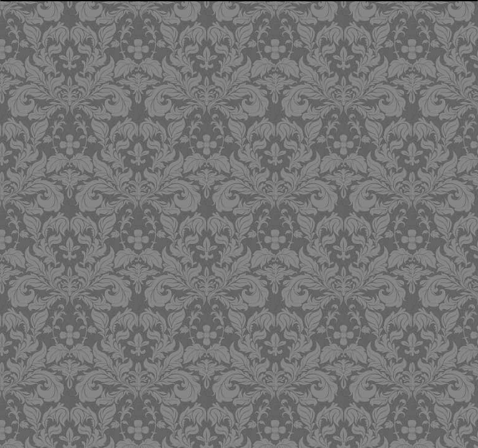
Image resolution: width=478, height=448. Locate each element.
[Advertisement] (241, 90)
